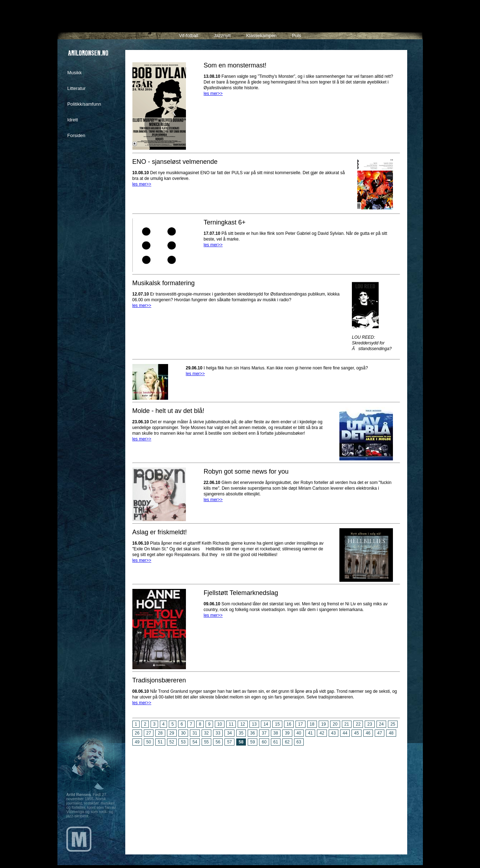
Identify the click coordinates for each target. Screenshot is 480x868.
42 (322, 733)
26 (137, 733)
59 (252, 742)
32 (206, 733)
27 (149, 733)
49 (137, 742)
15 (277, 724)
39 (287, 733)
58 (241, 742)
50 (149, 742)
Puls (296, 36)
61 (276, 742)
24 (381, 724)
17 (300, 724)
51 (160, 742)
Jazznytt (222, 36)
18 (312, 724)
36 (252, 733)
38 (276, 733)
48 (391, 733)
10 (220, 724)
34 (229, 733)
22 (358, 724)
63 (299, 742)
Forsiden (77, 135)
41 (310, 733)
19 (324, 724)
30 (183, 733)
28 (160, 733)
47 (380, 733)
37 (264, 733)
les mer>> (213, 94)
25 (393, 724)
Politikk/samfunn (84, 104)
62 (287, 742)
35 (241, 733)
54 (195, 742)
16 (289, 724)
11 (231, 724)
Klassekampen (261, 36)
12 (242, 724)
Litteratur (77, 88)
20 (335, 724)
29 (172, 733)
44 (345, 733)
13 (254, 724)
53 (183, 742)
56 (218, 742)
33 (218, 733)
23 (370, 724)
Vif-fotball (188, 36)
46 (368, 733)
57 (229, 742)
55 (206, 742)
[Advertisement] (266, 797)
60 (264, 742)
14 (266, 724)
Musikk (75, 73)
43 (334, 733)
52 (172, 742)
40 (299, 733)
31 (195, 733)
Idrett (73, 120)
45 (356, 733)
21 (347, 724)
